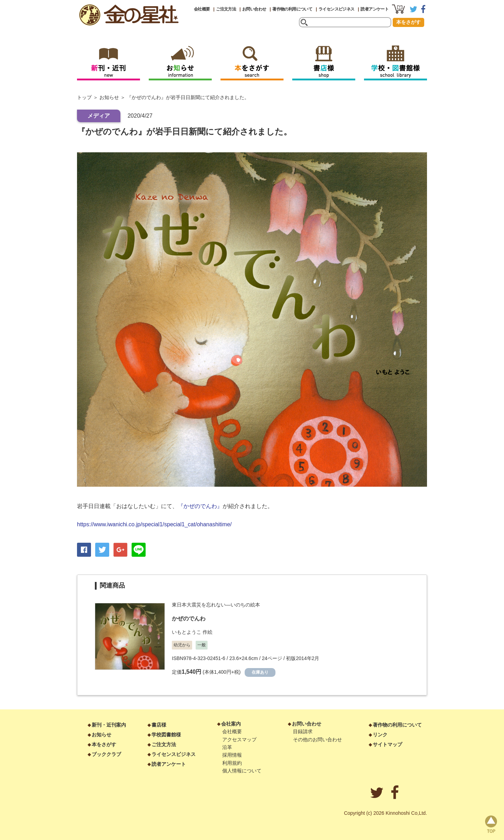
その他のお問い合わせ (317, 740)
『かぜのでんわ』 (200, 506)
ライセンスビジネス (337, 9)
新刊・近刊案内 (109, 725)
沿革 (227, 747)
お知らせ (109, 97)
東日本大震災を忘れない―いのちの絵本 (216, 605)
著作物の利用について (292, 9)
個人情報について (242, 771)
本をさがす (408, 22)
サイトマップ (387, 744)
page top (491, 824)
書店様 (159, 725)
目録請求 (303, 731)
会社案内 (231, 724)
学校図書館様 (166, 735)
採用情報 (232, 755)
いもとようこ (187, 632)
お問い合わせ (254, 9)
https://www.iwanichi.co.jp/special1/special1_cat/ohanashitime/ (154, 524)
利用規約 (232, 763)
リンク (380, 735)
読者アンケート (374, 9)
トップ (84, 97)
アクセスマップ (239, 740)
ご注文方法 (226, 9)
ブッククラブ (106, 754)
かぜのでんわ (189, 619)
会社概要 (202, 9)
